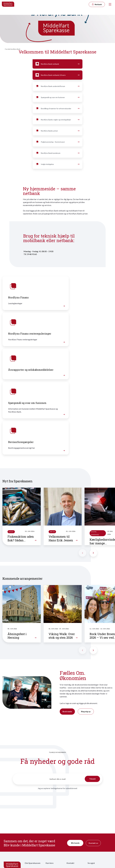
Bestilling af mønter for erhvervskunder (57, 109)
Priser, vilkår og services (97, 810)
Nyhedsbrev (71, 830)
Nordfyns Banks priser (57, 131)
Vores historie (30, 810)
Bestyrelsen (29, 818)
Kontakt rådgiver (73, 810)
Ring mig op (86, 652)
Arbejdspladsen (52, 828)
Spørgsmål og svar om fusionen (57, 97)
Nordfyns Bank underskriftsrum (57, 86)
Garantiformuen (94, 814)
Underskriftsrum (94, 857)
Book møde (67, 652)
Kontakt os (93, 784)
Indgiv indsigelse (57, 164)
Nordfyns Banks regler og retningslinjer (57, 120)
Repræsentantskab (32, 814)
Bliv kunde (75, 784)
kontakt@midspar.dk (12, 826)
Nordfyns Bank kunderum (57, 153)
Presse (69, 834)
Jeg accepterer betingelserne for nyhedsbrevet (57, 729)
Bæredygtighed (31, 829)
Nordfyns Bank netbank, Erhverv (57, 75)
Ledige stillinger (52, 817)
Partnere (28, 833)
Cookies (91, 853)
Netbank (97, 4)
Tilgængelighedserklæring (98, 849)
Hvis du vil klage (73, 838)
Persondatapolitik (94, 845)
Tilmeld (92, 719)
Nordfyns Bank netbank (57, 64)
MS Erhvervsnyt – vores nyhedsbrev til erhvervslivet (74, 824)
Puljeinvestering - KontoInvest (57, 142)
